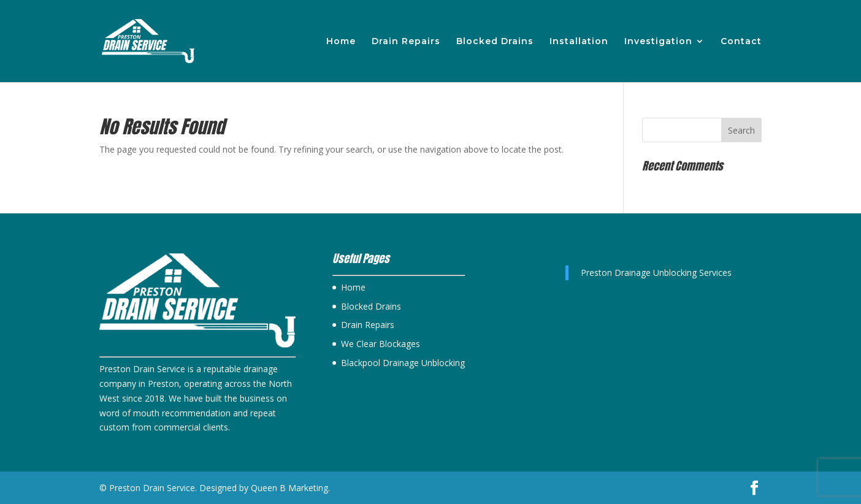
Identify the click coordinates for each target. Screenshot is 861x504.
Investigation (658, 42)
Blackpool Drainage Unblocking (403, 363)
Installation (579, 42)
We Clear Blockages (381, 344)
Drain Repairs (406, 42)
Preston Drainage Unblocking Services (656, 273)
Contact (741, 42)
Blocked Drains (495, 42)
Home (341, 42)
